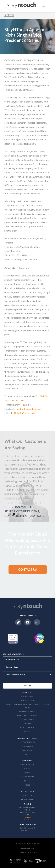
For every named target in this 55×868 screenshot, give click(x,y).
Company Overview (27, 742)
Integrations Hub (27, 727)
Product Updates (27, 777)
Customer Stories (27, 765)
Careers (27, 754)
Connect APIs (27, 723)
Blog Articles (27, 769)
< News (9, 15)
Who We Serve (27, 746)
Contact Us (28, 795)
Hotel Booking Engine (27, 711)
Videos (27, 785)
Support (27, 773)
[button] (10, 514)
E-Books (27, 781)
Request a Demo (27, 799)
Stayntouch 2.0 (27, 696)
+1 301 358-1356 (27, 820)
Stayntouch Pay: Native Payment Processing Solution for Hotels (27, 706)
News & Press (27, 750)
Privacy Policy (28, 848)
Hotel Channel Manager (27, 715)
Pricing (27, 732)
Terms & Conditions (27, 852)
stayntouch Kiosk (27, 719)
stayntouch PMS (27, 700)
